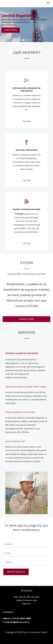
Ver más (26, 124)
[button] (24, 40)
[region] (26, 25)
